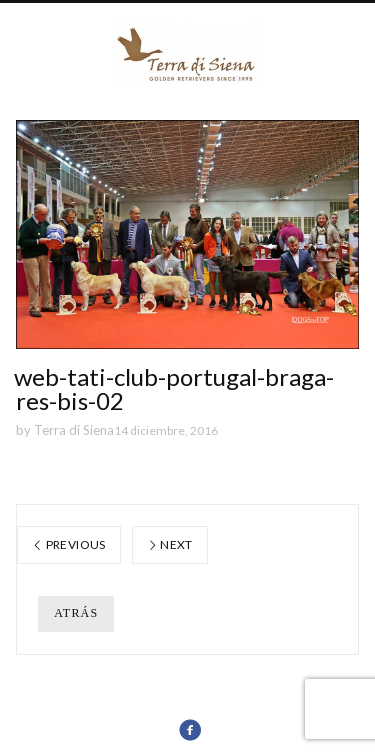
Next (170, 544)
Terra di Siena (74, 430)
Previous (69, 544)
